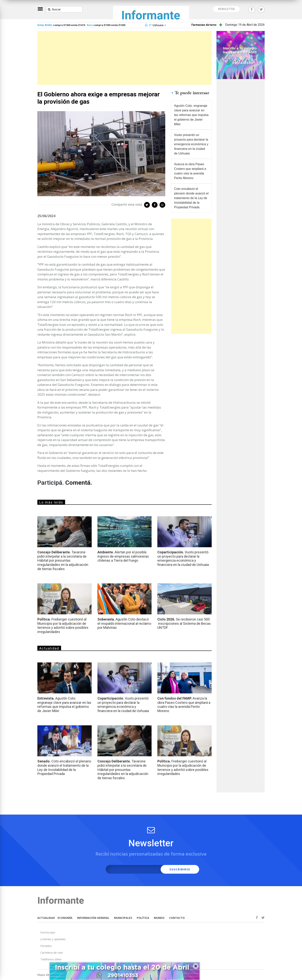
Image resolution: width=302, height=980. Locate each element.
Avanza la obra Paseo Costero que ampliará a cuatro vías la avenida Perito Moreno (190, 171)
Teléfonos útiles (51, 959)
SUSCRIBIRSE (180, 869)
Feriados (46, 946)
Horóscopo (48, 932)
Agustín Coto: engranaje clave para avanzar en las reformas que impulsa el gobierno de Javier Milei (191, 115)
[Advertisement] (125, 58)
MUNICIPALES (123, 918)
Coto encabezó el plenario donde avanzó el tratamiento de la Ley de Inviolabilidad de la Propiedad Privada (191, 198)
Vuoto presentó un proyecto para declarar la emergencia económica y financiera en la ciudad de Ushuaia (191, 144)
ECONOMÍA (65, 918)
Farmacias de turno (204, 25)
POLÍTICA (143, 918)
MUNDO (159, 918)
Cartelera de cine (52, 952)
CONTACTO (177, 918)
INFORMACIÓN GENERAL (93, 918)
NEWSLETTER (226, 9)
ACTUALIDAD (46, 918)
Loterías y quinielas (53, 939)
